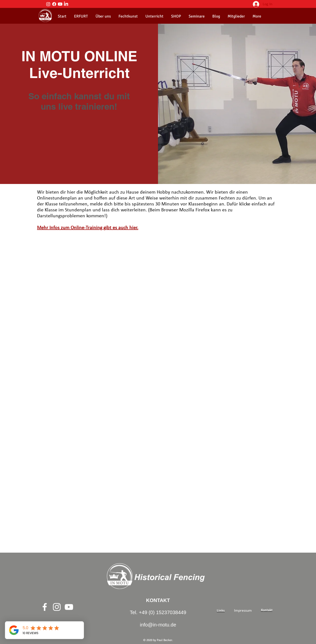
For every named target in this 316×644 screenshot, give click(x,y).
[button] (103, 16)
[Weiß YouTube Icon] (69, 607)
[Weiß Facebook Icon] (45, 607)
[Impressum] (243, 611)
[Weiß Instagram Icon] (57, 607)
